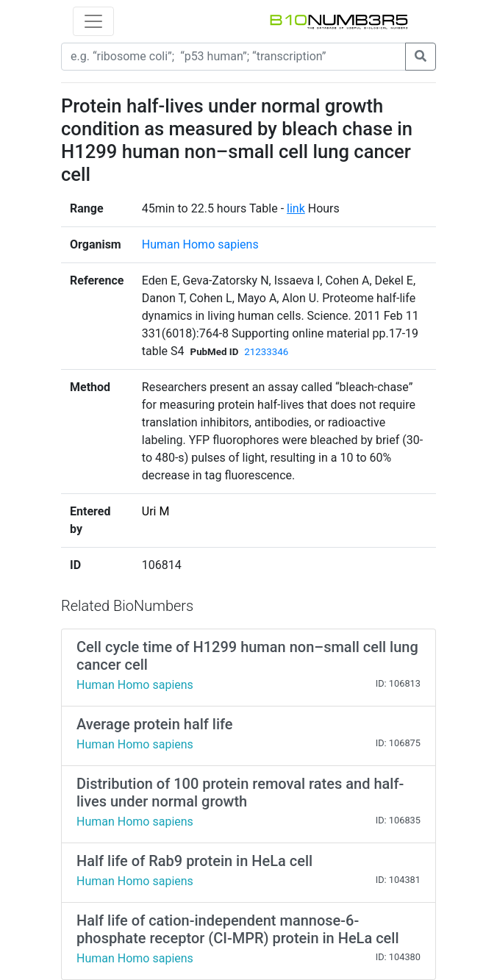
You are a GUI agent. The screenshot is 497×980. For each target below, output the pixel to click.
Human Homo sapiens (200, 244)
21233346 (266, 352)
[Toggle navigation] (93, 21)
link (296, 208)
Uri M (156, 511)
